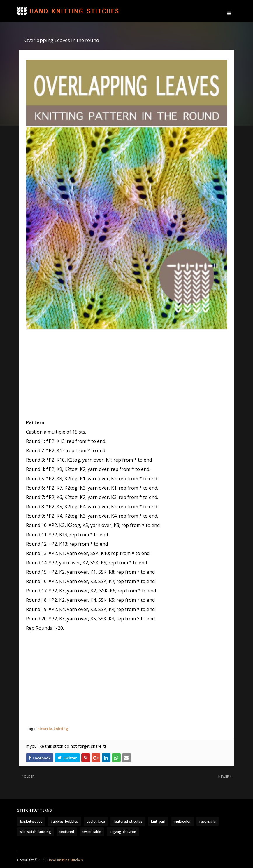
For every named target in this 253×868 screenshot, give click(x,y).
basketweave (31, 821)
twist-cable (92, 832)
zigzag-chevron (123, 832)
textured (67, 832)
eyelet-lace (96, 821)
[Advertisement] (126, 377)
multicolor (182, 821)
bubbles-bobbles (64, 821)
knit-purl (158, 821)
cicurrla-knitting (53, 729)
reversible (208, 821)
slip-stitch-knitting (36, 832)
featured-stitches (128, 821)
